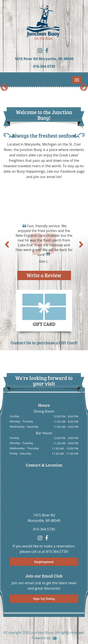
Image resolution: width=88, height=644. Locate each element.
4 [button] (51, 83)
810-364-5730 (44, 66)
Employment (44, 562)
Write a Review (44, 275)
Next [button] (84, 88)
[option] (44, 88)
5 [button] (57, 83)
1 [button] (31, 83)
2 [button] (38, 83)
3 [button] (44, 83)
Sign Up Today (44, 598)
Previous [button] (4, 88)
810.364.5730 (57, 552)
